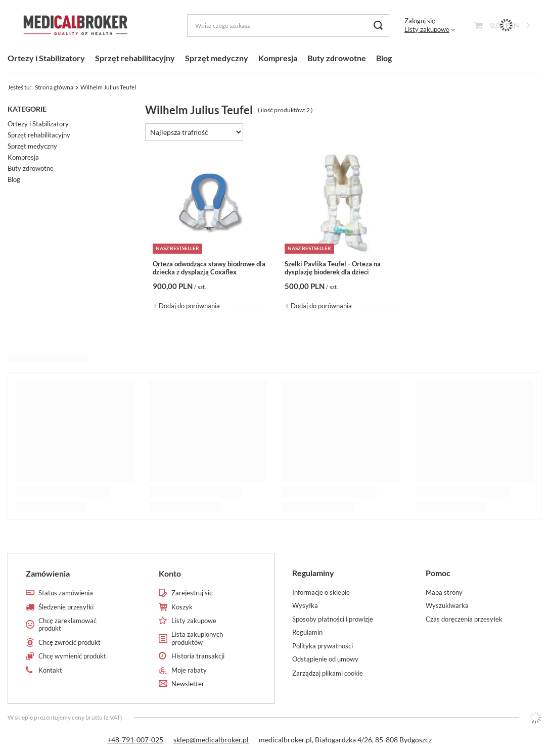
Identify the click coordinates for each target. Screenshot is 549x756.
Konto (170, 573)
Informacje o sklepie (321, 593)
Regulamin (307, 632)
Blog (384, 58)
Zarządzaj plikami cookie (328, 673)
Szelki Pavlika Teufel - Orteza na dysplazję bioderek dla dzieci (333, 268)
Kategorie (27, 109)
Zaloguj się (420, 21)
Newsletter (188, 684)
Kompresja (278, 58)
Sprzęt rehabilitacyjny (135, 58)
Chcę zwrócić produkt (70, 643)
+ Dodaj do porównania (187, 306)
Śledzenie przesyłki (66, 607)
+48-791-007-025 (135, 740)
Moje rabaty (189, 670)
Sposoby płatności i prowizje (333, 619)
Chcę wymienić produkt (72, 656)
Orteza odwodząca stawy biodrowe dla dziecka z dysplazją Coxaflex (209, 268)
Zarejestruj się (192, 593)
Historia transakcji (198, 656)
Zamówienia (48, 573)
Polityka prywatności (323, 646)
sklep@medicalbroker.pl (211, 740)
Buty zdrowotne (337, 58)
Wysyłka (305, 606)
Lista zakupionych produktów (197, 639)
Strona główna (54, 87)
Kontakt (50, 670)
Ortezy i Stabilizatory (46, 58)
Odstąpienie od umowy (325, 659)
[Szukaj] (378, 26)
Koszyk (182, 607)
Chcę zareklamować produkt (67, 625)
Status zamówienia (66, 593)
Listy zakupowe (427, 29)
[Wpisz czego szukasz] (288, 26)
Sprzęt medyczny (217, 58)
